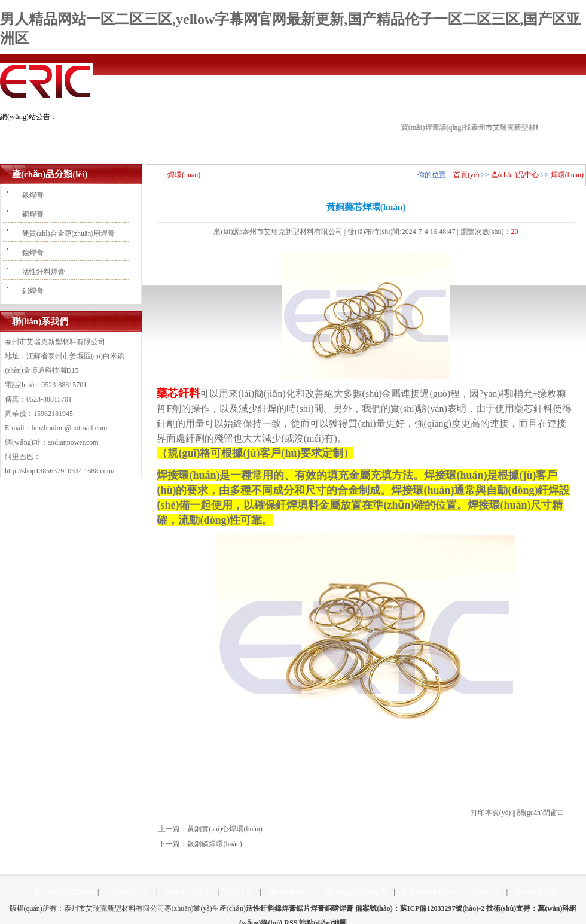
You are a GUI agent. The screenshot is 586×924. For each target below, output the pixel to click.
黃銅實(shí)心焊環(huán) (225, 829)
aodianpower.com (73, 442)
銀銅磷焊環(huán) (214, 844)
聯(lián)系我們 (536, 892)
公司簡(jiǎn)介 (127, 892)
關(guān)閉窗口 (541, 813)
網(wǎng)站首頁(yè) (65, 892)
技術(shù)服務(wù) (430, 892)
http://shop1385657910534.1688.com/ (59, 471)
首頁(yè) (466, 175)
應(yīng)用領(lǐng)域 (357, 892)
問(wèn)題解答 (290, 892)
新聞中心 (239, 892)
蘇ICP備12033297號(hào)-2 (442, 908)
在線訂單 (486, 892)
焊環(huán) (567, 175)
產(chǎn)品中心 (515, 175)
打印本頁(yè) (491, 813)
